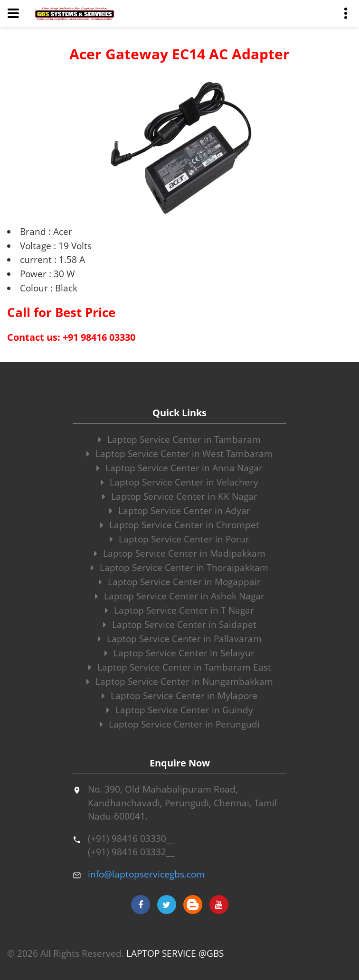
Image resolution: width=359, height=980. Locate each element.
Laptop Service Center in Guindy (180, 710)
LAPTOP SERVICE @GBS (175, 953)
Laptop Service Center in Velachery (179, 482)
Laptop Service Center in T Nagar (179, 610)
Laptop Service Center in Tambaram (179, 439)
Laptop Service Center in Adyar (180, 511)
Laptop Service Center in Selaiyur (179, 653)
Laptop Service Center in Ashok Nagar (180, 596)
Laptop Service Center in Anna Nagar (179, 468)
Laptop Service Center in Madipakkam (180, 553)
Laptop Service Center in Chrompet (180, 525)
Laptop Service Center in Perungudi (180, 724)
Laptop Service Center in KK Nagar (180, 496)
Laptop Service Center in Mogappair (180, 582)
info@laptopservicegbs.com (146, 874)
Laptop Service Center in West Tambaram (179, 454)
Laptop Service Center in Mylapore (180, 696)
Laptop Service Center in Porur (179, 539)
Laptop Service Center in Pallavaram (180, 639)
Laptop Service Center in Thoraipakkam (179, 568)
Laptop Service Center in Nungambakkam (180, 681)
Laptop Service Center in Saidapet (180, 625)
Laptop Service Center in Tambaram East (180, 667)
